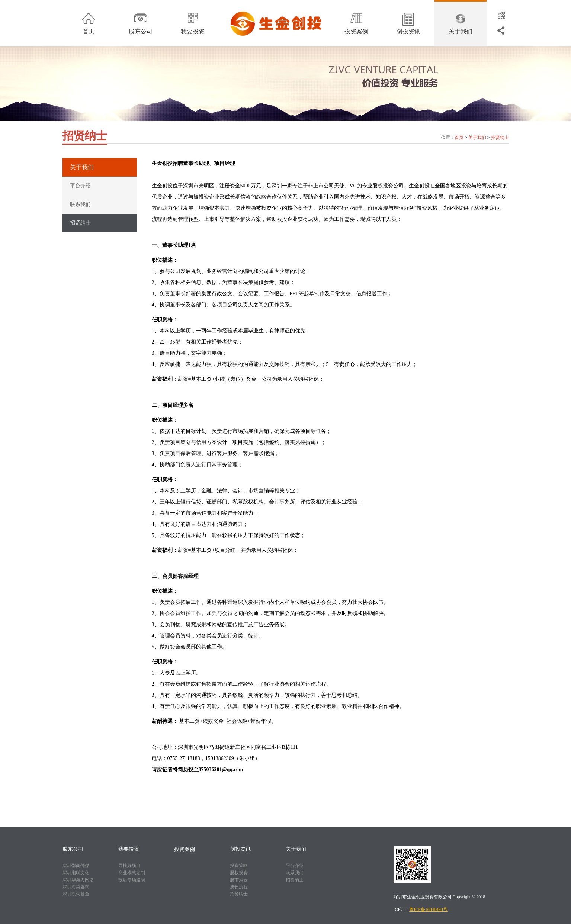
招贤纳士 (500, 138)
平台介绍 (80, 186)
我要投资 (193, 31)
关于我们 (461, 31)
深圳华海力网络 (78, 880)
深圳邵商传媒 (76, 866)
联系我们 (80, 204)
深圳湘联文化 (76, 873)
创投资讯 (408, 31)
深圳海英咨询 (76, 887)
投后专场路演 (132, 880)
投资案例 (356, 31)
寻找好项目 (129, 866)
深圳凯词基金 (76, 894)
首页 (89, 31)
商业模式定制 (132, 873)
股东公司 (141, 31)
